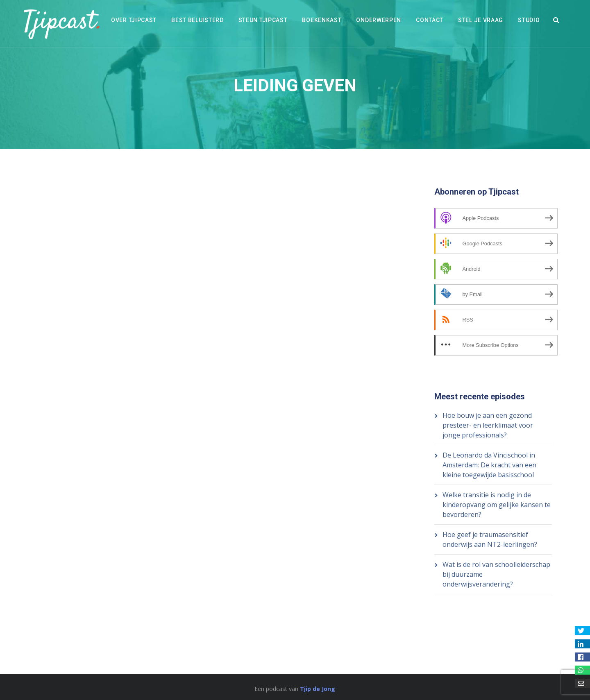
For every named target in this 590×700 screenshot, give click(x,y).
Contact (430, 20)
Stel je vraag (481, 20)
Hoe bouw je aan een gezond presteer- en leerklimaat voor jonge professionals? (488, 425)
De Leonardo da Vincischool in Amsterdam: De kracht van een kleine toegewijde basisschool (489, 465)
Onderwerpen (379, 20)
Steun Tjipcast (263, 20)
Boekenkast (322, 20)
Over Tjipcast (134, 20)
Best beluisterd (197, 20)
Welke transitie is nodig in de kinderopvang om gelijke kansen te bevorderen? (497, 505)
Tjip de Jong (318, 689)
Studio (529, 20)
